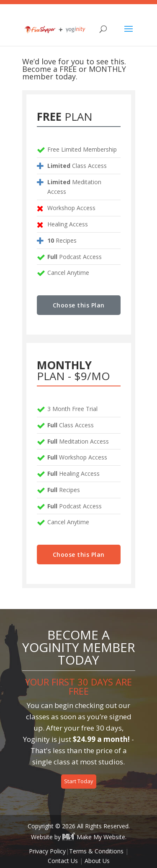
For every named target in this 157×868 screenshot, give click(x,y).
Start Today (79, 781)
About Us (97, 861)
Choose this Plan (79, 305)
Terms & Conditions (96, 851)
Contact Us (63, 861)
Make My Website (94, 837)
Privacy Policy (47, 851)
